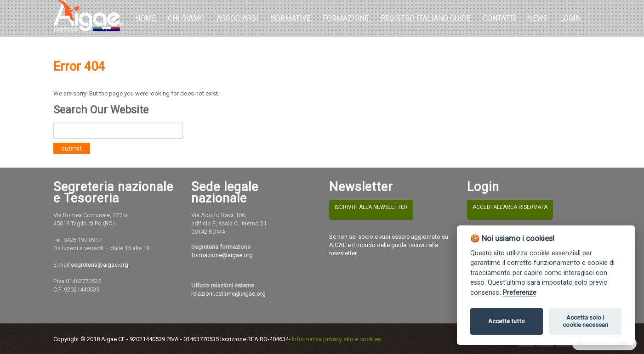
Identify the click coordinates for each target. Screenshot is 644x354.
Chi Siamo (186, 18)
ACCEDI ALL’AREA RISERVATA (510, 207)
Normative (291, 18)
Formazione (346, 18)
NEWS (538, 18)
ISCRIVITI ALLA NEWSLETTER (371, 207)
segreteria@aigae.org (100, 265)
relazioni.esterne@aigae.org (228, 294)
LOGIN (570, 18)
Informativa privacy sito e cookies (336, 339)
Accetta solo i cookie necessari (585, 321)
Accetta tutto (507, 321)
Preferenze (520, 293)
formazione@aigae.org (222, 255)
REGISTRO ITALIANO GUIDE (426, 18)
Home (145, 18)
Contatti (499, 18)
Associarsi (237, 18)
